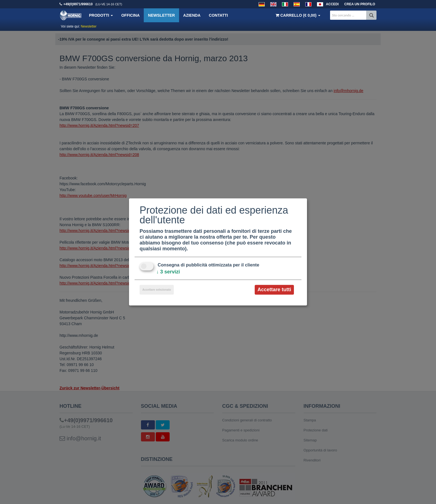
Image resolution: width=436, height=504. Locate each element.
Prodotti (101, 15)
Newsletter (161, 15)
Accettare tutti (274, 290)
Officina (130, 15)
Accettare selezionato (157, 290)
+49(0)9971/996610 (78, 4)
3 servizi (168, 272)
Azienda (192, 15)
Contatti (218, 15)
